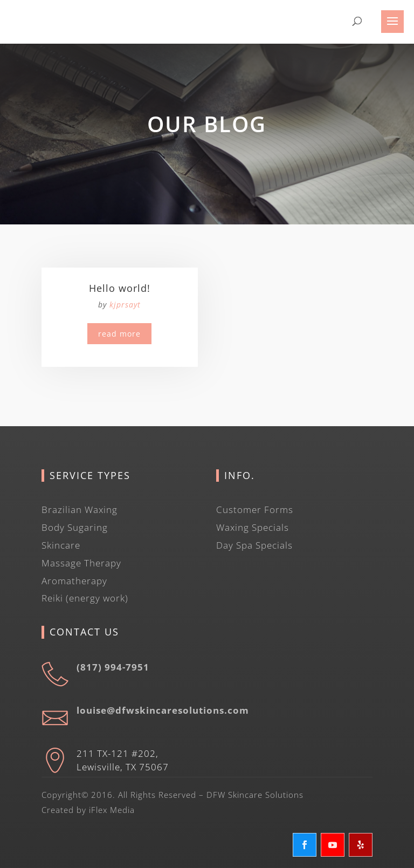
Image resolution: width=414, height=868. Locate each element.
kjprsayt (125, 305)
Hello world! (120, 288)
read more (119, 334)
